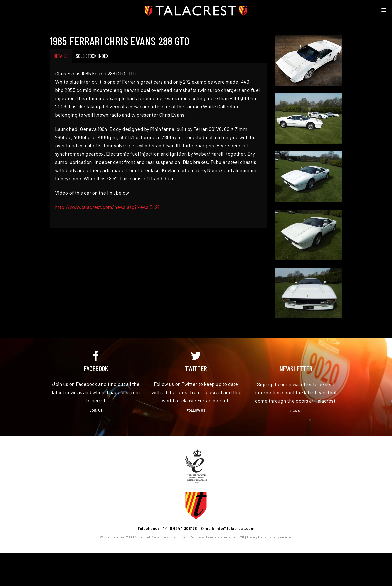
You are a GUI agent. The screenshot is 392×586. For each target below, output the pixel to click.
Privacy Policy (257, 537)
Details (61, 56)
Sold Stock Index (92, 56)
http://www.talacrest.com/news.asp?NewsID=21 (107, 207)
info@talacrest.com (235, 528)
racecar (286, 537)
